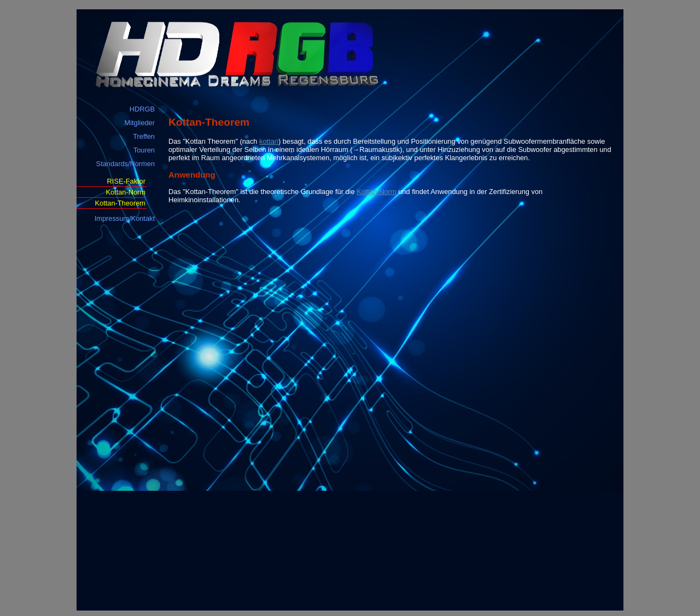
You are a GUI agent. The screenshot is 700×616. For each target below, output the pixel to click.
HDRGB (142, 109)
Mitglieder (140, 123)
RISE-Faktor (126, 181)
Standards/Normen (126, 164)
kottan (269, 141)
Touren (144, 150)
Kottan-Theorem (120, 203)
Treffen (144, 136)
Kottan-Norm (126, 192)
